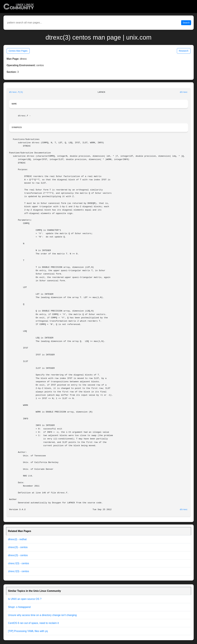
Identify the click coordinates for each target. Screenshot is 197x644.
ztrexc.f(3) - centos (19, 571)
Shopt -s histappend (19, 607)
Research (184, 51)
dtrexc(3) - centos (18, 555)
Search (186, 23)
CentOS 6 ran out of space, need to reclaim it (33, 623)
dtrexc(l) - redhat (17, 539)
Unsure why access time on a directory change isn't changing (42, 615)
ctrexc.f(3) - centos (19, 563)
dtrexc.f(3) (16, 92)
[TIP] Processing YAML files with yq (28, 631)
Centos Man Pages (18, 51)
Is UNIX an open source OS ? (25, 599)
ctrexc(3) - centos (18, 547)
